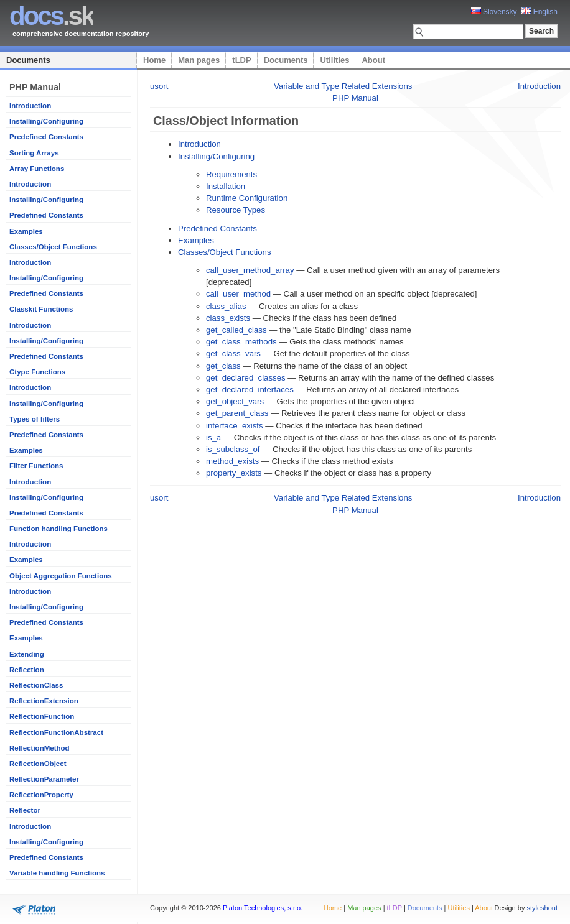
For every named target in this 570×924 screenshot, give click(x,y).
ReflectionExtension (44, 701)
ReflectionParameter (44, 779)
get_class (223, 366)
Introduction (30, 106)
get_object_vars (235, 401)
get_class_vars (233, 353)
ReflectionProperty (41, 795)
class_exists (228, 318)
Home (154, 60)
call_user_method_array (250, 270)
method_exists (232, 461)
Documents (28, 60)
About (373, 60)
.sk (51, 16)
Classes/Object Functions (53, 247)
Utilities (334, 60)
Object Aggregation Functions (61, 576)
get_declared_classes (246, 378)
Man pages (199, 60)
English (539, 12)
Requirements (231, 174)
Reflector (25, 810)
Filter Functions (36, 466)
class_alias (226, 306)
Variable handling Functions (57, 873)
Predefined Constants (46, 137)
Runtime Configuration (247, 198)
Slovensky (494, 12)
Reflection (27, 670)
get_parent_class (237, 413)
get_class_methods (241, 342)
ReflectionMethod (40, 748)
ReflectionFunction (42, 716)
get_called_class (236, 330)
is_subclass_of (233, 449)
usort (159, 86)
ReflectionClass (36, 685)
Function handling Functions (58, 529)
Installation (226, 186)
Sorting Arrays (34, 153)
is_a (213, 437)
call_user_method (238, 294)
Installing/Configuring (46, 121)
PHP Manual (355, 98)
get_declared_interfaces (250, 390)
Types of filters (35, 419)
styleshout (542, 908)
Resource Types (236, 210)
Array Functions (37, 169)
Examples (26, 231)
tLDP (241, 60)
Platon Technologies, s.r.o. (263, 908)
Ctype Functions (37, 372)
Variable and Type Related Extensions (343, 86)
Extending (27, 654)
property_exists (234, 473)
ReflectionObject (38, 764)
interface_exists (235, 426)
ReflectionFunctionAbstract (56, 732)
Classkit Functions (41, 309)
